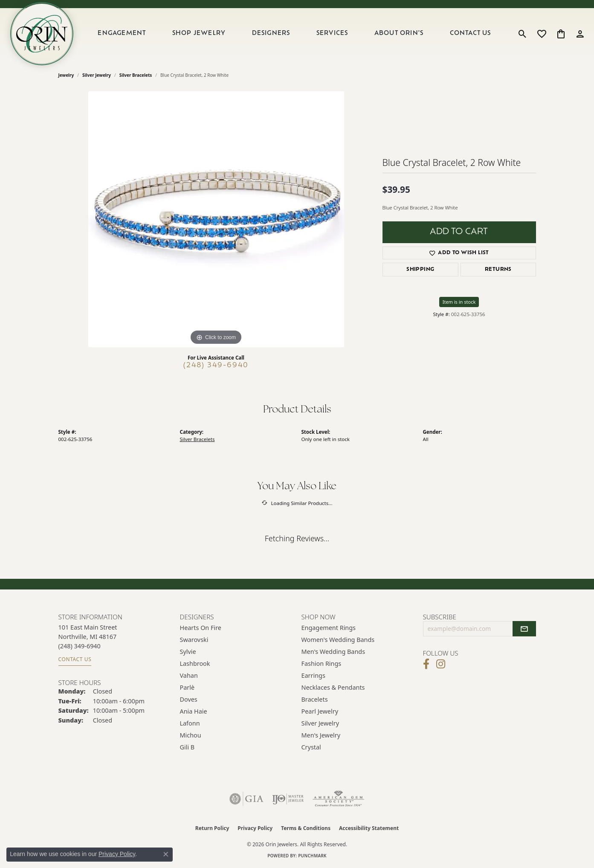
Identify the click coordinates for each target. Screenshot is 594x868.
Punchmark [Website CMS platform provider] (312, 856)
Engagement (122, 33)
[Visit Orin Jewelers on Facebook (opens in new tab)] (426, 664)
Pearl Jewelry (320, 711)
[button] (523, 34)
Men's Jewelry (321, 735)
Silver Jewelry (97, 75)
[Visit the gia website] (246, 799)
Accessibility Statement (369, 828)
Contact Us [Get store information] (75, 659)
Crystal (311, 747)
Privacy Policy (255, 828)
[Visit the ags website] (338, 799)
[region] (216, 219)
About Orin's (399, 33)
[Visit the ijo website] (288, 799)
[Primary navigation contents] (294, 34)
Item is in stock (459, 302)
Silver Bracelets (136, 75)
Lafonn (190, 723)
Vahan (189, 675)
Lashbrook (195, 663)
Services (332, 33)
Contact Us (471, 33)
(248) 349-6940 (216, 366)
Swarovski (194, 640)
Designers (271, 33)
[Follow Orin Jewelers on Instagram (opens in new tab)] (441, 664)
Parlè (187, 687)
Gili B (187, 747)
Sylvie (188, 652)
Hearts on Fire (201, 628)
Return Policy (212, 828)
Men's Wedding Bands (333, 652)
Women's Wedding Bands (338, 640)
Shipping (420, 270)
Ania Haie (194, 711)
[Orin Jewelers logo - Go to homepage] (42, 34)
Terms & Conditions (306, 828)
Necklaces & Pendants (333, 687)
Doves (189, 699)
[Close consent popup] (166, 854)
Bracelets (315, 699)
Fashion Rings (322, 663)
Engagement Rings (329, 628)
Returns (498, 270)
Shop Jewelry (199, 33)
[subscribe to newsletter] (524, 629)
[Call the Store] (80, 646)
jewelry (66, 75)
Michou (191, 735)
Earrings (313, 675)
